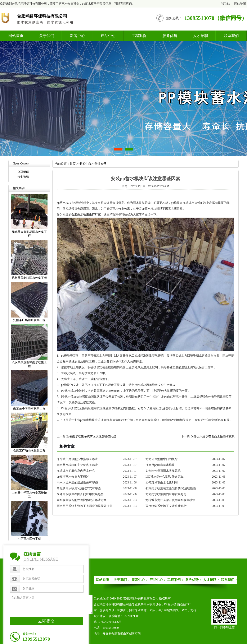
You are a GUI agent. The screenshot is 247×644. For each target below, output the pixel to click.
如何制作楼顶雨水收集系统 (163, 471)
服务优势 (170, 36)
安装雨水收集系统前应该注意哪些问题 (91, 436)
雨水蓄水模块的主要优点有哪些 (77, 465)
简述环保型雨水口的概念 (162, 459)
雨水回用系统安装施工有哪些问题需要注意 (85, 506)
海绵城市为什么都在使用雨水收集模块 (170, 500)
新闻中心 (77, 36)
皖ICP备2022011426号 (108, 622)
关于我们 (47, 36)
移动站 (226, 4)
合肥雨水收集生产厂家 (86, 215)
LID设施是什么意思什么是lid (165, 477)
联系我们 (231, 36)
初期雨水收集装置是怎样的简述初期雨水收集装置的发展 (173, 488)
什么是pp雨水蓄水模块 (160, 465)
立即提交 (46, 621)
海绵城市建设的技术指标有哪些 (77, 459)
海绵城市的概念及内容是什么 (76, 471)
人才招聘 (201, 36)
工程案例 (139, 36)
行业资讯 (23, 177)
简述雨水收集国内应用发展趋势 (166, 494)
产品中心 (108, 36)
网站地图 (240, 4)
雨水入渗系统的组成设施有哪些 (77, 483)
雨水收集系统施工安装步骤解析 (166, 506)
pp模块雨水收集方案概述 (73, 477)
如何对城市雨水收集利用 (162, 483)
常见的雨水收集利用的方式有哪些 (79, 488)
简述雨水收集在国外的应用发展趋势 (80, 494)
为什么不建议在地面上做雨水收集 (213, 436)
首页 (73, 164)
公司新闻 (23, 172)
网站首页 (16, 36)
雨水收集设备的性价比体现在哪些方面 (82, 500)
